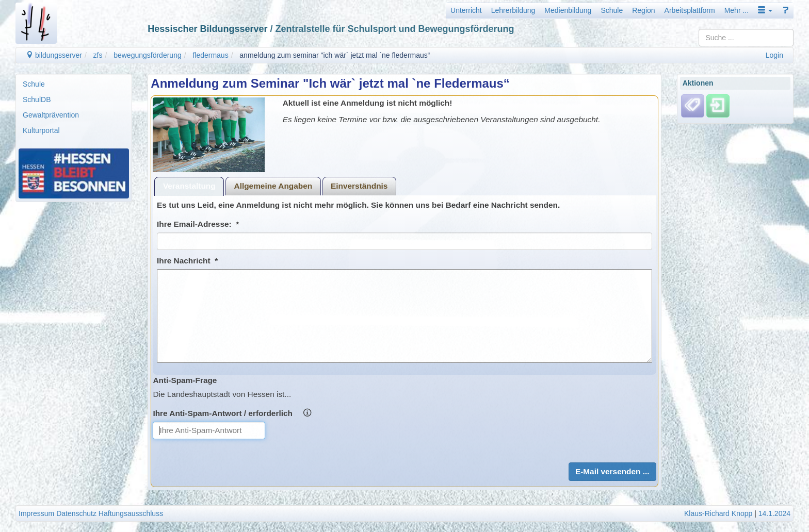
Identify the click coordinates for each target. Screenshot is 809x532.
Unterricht (466, 10)
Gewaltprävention (51, 115)
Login (774, 55)
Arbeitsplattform (690, 10)
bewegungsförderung (148, 55)
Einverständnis (359, 186)
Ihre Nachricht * (187, 261)
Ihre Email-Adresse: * (198, 224)
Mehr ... (737, 10)
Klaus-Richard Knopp (718, 513)
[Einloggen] (718, 106)
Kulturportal (41, 130)
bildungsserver (54, 55)
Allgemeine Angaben (273, 186)
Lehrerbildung (513, 10)
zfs (98, 55)
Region (643, 10)
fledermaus (210, 55)
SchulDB (37, 99)
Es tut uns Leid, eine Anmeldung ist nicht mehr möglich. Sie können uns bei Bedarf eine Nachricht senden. (358, 205)
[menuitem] (74, 84)
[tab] (189, 186)
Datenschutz (76, 513)
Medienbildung (568, 10)
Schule (612, 10)
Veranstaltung (189, 186)
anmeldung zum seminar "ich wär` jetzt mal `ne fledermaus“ (335, 55)
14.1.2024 (774, 513)
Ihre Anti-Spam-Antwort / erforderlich (232, 413)
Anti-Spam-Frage (185, 380)
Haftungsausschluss (131, 513)
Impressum (36, 513)
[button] (765, 10)
